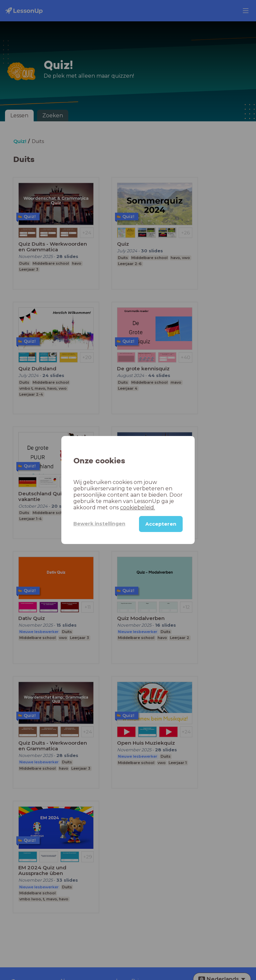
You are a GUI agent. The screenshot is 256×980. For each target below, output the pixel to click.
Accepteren (161, 524)
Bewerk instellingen (99, 524)
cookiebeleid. (137, 507)
